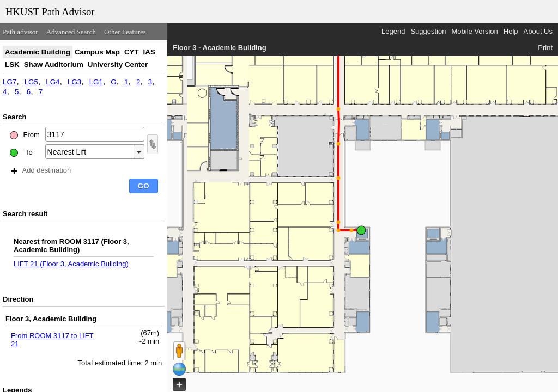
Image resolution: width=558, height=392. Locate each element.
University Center (118, 65)
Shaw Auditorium (54, 65)
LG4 (53, 82)
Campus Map (97, 52)
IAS (149, 52)
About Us (538, 31)
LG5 (31, 82)
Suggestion (428, 31)
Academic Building (38, 52)
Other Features (125, 32)
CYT (132, 52)
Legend (393, 31)
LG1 (96, 82)
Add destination (41, 170)
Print (545, 48)
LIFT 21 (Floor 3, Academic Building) (71, 264)
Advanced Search (71, 32)
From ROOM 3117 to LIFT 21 (52, 340)
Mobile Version (474, 31)
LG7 (10, 82)
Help (511, 31)
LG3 (74, 82)
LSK (12, 65)
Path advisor (20, 32)
